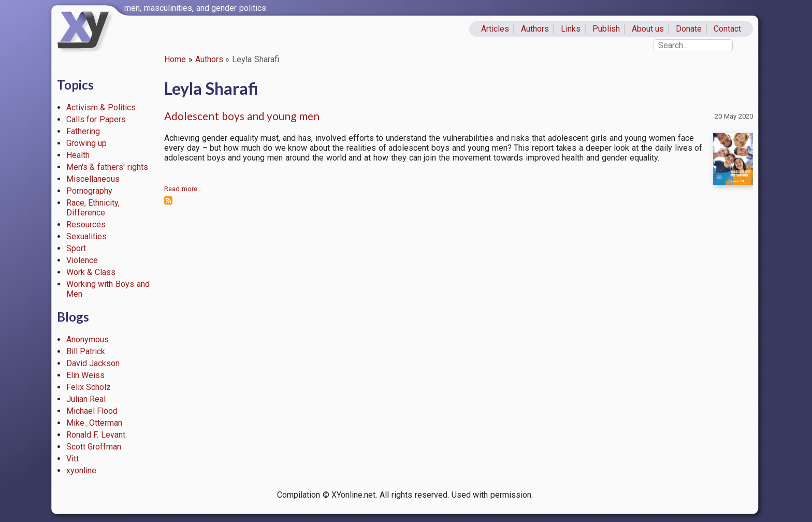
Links (571, 29)
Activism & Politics (101, 107)
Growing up (87, 143)
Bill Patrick (86, 351)
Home (175, 59)
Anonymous (88, 339)
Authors (535, 29)
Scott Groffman (94, 447)
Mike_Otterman (94, 423)
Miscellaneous (93, 179)
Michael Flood (92, 411)
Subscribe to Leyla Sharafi (168, 200)
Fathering (83, 131)
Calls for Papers (96, 119)
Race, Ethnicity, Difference (93, 208)
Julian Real (86, 399)
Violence (82, 260)
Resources (86, 224)
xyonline (81, 470)
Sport (76, 248)
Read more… (183, 189)
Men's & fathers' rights (107, 167)
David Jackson (93, 363)
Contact (727, 29)
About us (648, 29)
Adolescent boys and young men (242, 116)
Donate (689, 29)
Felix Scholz (89, 387)
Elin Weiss (86, 375)
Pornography (89, 191)
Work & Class (91, 272)
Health (78, 155)
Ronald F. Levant (96, 435)
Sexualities (86, 236)
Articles (495, 29)
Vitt (72, 459)
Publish (606, 29)
